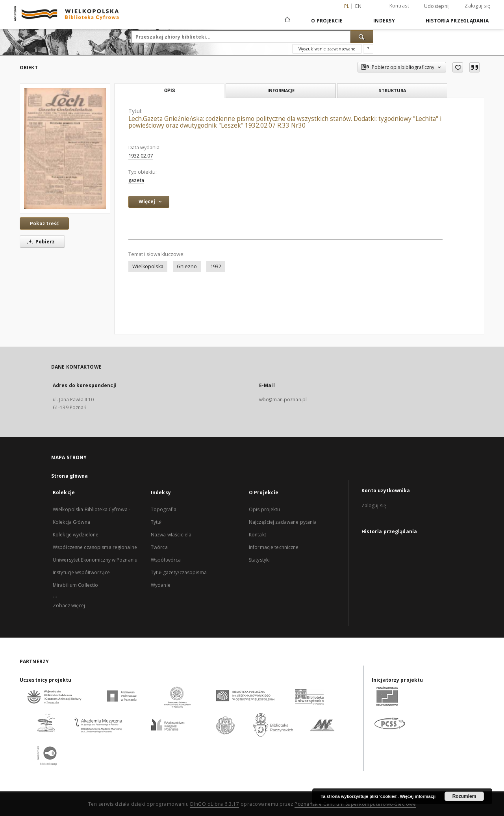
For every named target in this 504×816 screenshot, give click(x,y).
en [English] (358, 6)
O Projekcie (327, 21)
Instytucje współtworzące (81, 572)
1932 (216, 266)
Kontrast (399, 6)
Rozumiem (464, 796)
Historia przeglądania (457, 21)
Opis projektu (265, 509)
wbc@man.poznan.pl (283, 400)
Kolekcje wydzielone (76, 535)
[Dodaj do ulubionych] (458, 67)
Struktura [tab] (392, 90)
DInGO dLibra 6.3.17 (215, 804)
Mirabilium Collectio (75, 585)
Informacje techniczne (274, 547)
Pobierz (40, 242)
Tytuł (156, 522)
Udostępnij (437, 6)
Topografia (164, 509)
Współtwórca (166, 560)
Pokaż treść (44, 223)
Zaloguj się (477, 6)
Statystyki (259, 560)
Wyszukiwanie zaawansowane (327, 49)
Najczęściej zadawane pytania (283, 522)
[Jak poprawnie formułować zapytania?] (368, 49)
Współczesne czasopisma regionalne (95, 547)
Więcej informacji (418, 796)
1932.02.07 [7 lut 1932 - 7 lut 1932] (141, 156)
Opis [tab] (170, 91)
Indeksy (384, 21)
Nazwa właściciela (171, 535)
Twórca (159, 547)
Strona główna (70, 476)
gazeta (136, 180)
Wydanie (161, 585)
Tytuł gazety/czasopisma (179, 572)
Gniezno (187, 266)
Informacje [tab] (281, 90)
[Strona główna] (287, 20)
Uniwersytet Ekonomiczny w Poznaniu (95, 560)
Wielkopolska (148, 266)
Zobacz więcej (69, 606)
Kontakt (258, 535)
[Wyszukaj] (362, 37)
